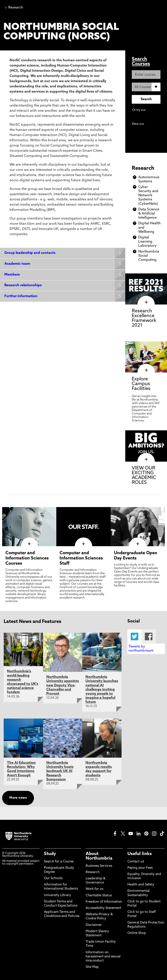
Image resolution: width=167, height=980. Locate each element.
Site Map (92, 967)
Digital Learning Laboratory (147, 242)
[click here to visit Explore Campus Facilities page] (146, 370)
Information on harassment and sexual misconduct (103, 957)
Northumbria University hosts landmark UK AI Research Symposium (60, 771)
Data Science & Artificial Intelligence (149, 214)
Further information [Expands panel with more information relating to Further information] (21, 297)
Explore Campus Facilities (141, 384)
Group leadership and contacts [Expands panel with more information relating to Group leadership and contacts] (30, 253)
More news (18, 798)
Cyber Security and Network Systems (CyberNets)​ (148, 196)
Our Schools (53, 878)
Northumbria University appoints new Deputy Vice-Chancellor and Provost (63, 685)
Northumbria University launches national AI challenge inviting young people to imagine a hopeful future (102, 690)
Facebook (149, 636)
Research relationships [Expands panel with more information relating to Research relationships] (23, 286)
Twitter (134, 636)
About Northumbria (99, 856)
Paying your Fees (140, 868)
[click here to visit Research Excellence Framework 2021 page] (146, 302)
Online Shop (137, 933)
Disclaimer (94, 925)
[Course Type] (146, 87)
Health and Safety (141, 885)
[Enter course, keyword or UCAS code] (146, 75)
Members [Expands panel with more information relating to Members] (12, 275)
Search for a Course (59, 862)
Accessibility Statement (104, 908)
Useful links (140, 854)
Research (14, 8)
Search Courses (141, 62)
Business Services (99, 866)
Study (50, 854)
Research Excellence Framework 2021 (144, 318)
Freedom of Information (104, 902)
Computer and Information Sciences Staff (81, 558)
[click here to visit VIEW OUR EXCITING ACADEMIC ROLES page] (146, 459)
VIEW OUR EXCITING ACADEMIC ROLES (144, 475)
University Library (57, 895)
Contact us (136, 862)
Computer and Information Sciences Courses (27, 558)
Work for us (94, 889)
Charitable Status (99, 896)
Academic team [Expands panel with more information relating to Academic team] (17, 264)
